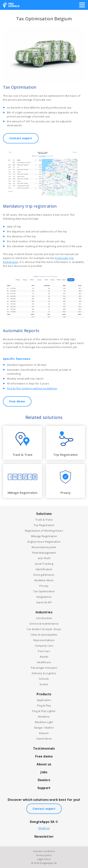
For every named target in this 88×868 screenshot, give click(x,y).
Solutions (44, 514)
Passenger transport (44, 668)
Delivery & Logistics (44, 673)
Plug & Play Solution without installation (32, 388)
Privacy (44, 586)
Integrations (44, 597)
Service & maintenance (44, 624)
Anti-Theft (44, 558)
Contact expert (21, 138)
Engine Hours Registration (44, 542)
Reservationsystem (44, 547)
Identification (44, 569)
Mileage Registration (44, 536)
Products (44, 694)
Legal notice (44, 859)
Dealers (44, 780)
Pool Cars (44, 651)
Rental (44, 657)
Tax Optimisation (44, 591)
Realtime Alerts (44, 580)
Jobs (44, 772)
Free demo (17, 401)
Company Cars (44, 646)
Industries (44, 612)
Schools (44, 679)
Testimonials (44, 748)
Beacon (44, 733)
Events (44, 684)
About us (44, 764)
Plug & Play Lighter (44, 711)
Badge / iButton (44, 728)
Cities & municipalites (44, 635)
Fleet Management (44, 553)
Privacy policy (44, 855)
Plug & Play (44, 706)
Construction (44, 618)
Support (44, 788)
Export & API (44, 602)
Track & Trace (44, 520)
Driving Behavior (44, 575)
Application (44, 700)
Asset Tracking (44, 564)
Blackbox (44, 717)
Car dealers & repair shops (44, 629)
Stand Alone (44, 739)
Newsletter (44, 836)
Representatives (44, 640)
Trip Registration (44, 525)
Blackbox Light (44, 722)
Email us (44, 828)
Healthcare (44, 662)
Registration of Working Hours (44, 531)
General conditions (44, 851)
